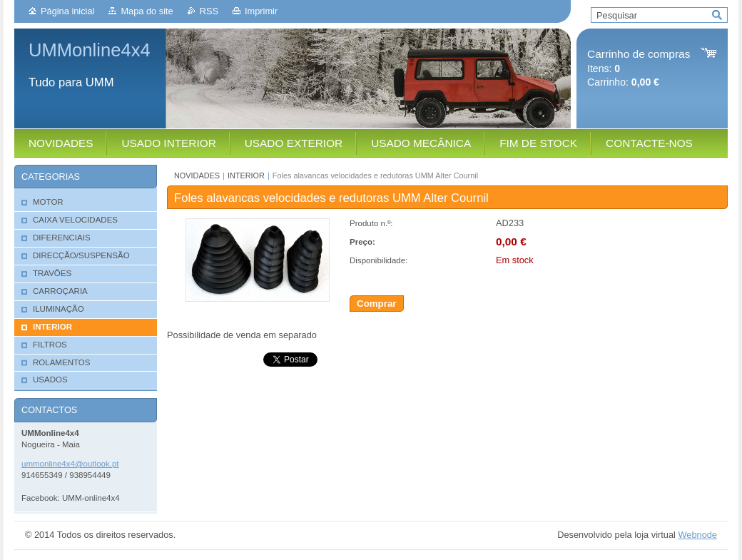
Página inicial (67, 11)
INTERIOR (246, 175)
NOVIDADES (197, 175)
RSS (209, 11)
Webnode (697, 535)
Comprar (377, 304)
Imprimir (261, 11)
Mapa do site (147, 11)
